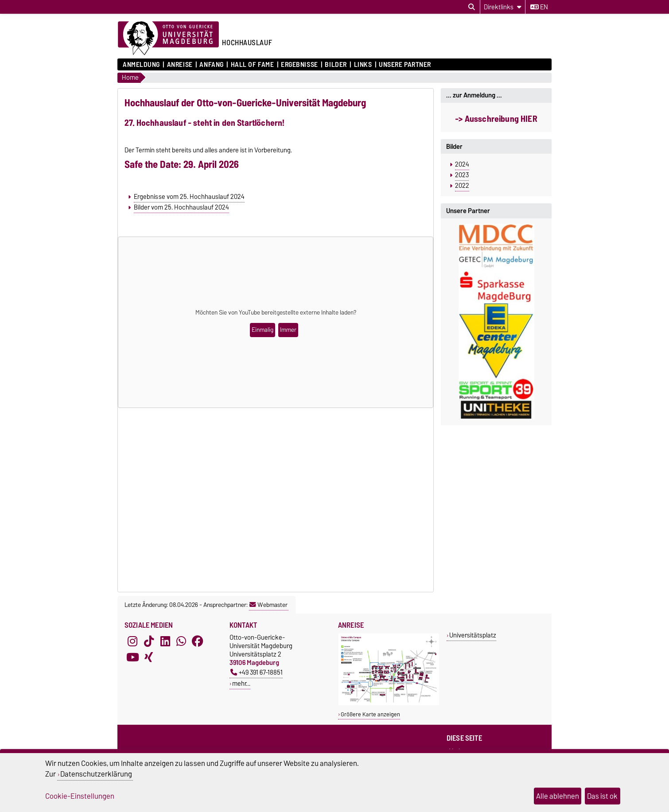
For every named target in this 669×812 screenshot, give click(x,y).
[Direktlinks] (503, 7)
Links (363, 65)
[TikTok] (149, 641)
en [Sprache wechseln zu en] (539, 7)
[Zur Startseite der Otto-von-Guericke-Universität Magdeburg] (168, 39)
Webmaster (268, 605)
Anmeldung (141, 65)
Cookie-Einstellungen (80, 796)
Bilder (336, 65)
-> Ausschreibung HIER (496, 119)
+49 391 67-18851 (257, 672)
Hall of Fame (253, 65)
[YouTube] (132, 657)
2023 (462, 175)
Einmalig (263, 330)
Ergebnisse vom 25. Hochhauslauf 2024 (189, 197)
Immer (288, 330)
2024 (462, 164)
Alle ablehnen (558, 796)
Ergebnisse (299, 65)
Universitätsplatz (473, 635)
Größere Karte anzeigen (370, 714)
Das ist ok (602, 796)
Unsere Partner (405, 65)
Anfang (211, 65)
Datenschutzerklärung (96, 774)
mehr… (241, 683)
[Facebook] (198, 641)
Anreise (180, 65)
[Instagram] (132, 641)
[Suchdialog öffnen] (472, 7)
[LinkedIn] (165, 641)
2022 (462, 186)
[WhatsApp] (181, 641)
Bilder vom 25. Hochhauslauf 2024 (181, 207)
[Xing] (149, 657)
